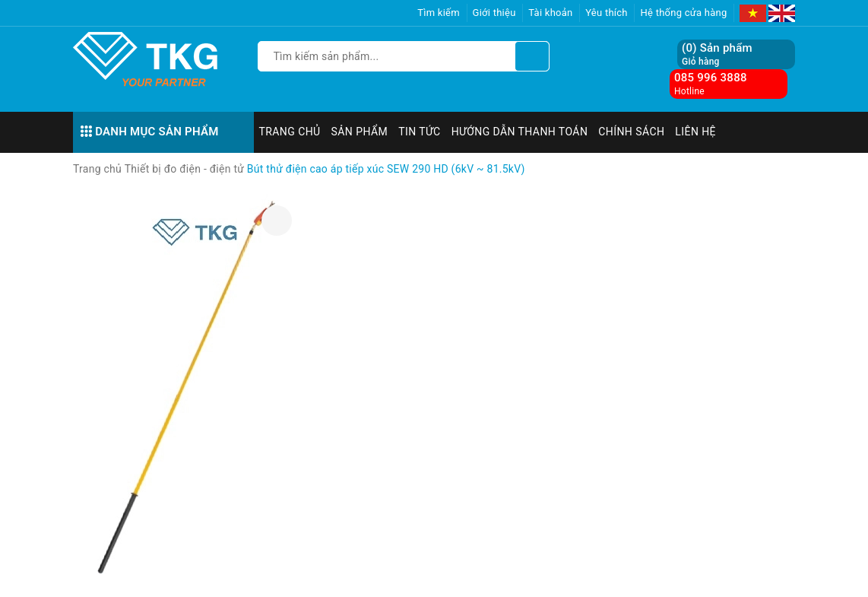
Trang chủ (290, 132)
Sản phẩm (360, 132)
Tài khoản (550, 13)
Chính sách (631, 132)
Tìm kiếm (439, 13)
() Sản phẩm (717, 54)
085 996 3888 (711, 78)
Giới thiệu (494, 13)
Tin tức (420, 132)
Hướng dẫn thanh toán (520, 132)
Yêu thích (607, 13)
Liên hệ (695, 132)
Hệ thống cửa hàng (683, 13)
